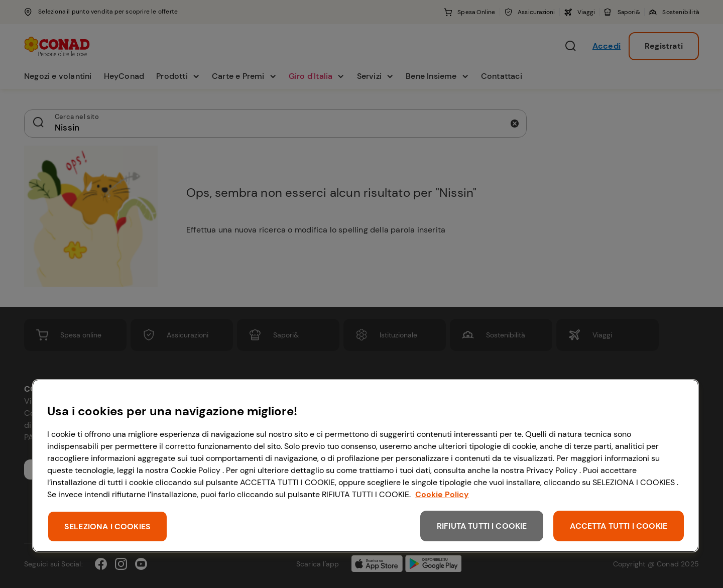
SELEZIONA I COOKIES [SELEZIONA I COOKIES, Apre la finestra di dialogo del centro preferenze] (107, 526)
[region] (366, 466)
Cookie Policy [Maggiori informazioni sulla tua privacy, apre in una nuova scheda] (442, 494)
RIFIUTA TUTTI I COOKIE (482, 526)
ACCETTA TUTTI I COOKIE (619, 526)
